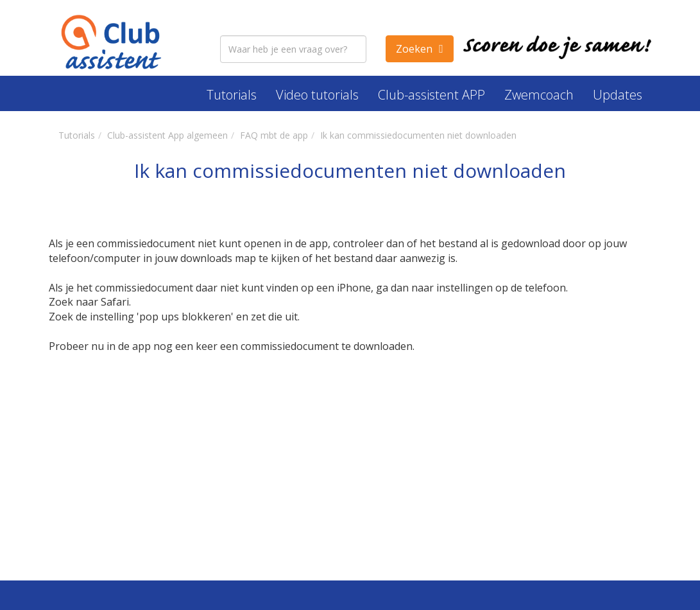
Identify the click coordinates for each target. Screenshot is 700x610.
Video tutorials (317, 95)
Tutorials (232, 95)
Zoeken (414, 49)
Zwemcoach (539, 95)
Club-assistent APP (431, 95)
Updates (618, 95)
